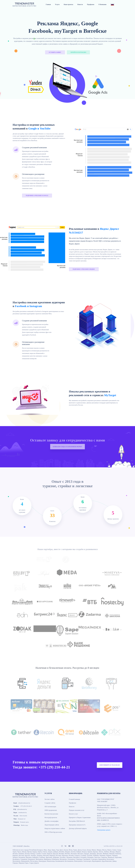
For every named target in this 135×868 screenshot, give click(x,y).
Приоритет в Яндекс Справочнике (80, 818)
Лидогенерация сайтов (52, 825)
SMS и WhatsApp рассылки (53, 832)
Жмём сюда (24, 825)
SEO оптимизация (50, 807)
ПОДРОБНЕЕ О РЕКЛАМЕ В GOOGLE (37, 196)
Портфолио (91, 4)
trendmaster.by (23, 813)
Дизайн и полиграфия (51, 821)
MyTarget (110, 395)
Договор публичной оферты (78, 828)
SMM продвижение (51, 810)
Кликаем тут (22, 819)
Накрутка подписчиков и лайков (55, 828)
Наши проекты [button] (68, 4)
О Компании (102, 4)
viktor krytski (23, 816)
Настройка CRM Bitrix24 (77, 821)
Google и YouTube (39, 128)
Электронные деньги (104, 830)
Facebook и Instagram (28, 306)
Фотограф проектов (51, 818)
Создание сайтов (50, 803)
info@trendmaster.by (24, 803)
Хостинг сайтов (49, 799)
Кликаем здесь (25, 822)
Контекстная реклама (51, 814)
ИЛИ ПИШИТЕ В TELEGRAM (110, 765)
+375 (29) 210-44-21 (26, 806)
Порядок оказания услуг (77, 810)
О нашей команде (74, 799)
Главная (48, 4)
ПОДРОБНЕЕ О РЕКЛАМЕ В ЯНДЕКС (84, 269)
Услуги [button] (57, 4)
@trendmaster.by (22, 809)
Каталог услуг (73, 814)
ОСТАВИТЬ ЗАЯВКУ (55, 52)
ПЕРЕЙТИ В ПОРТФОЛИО (78, 52)
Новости (80, 4)
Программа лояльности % (77, 825)
